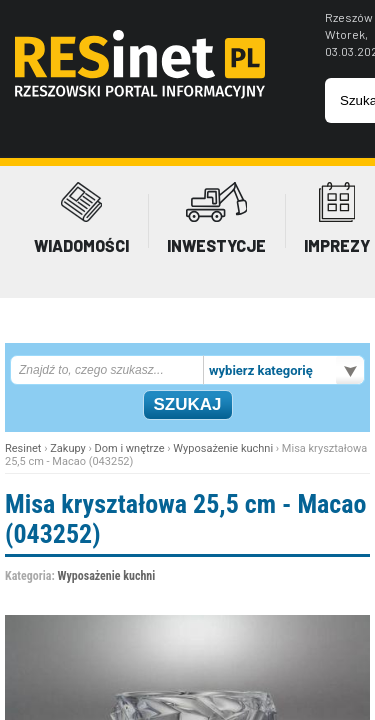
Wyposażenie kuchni (223, 448)
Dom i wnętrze (130, 448)
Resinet (23, 448)
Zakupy (68, 448)
